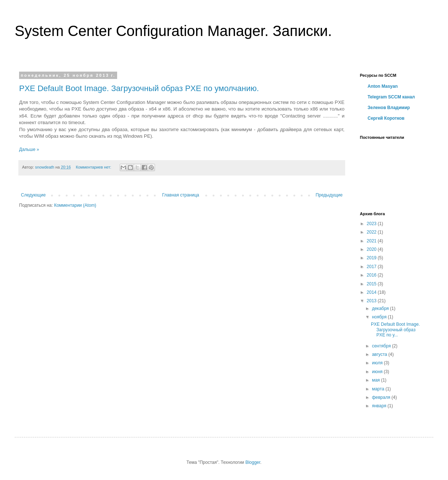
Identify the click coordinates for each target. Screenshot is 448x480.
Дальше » (29, 149)
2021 (372, 241)
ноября (380, 317)
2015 (372, 284)
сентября (382, 346)
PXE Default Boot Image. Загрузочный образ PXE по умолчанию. (139, 88)
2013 (372, 301)
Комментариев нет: (94, 167)
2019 (372, 258)
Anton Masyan (383, 86)
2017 (372, 267)
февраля (382, 397)
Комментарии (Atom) (75, 205)
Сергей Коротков (386, 118)
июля (378, 363)
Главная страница (181, 195)
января (380, 406)
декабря (381, 308)
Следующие (33, 195)
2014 (372, 292)
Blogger (253, 462)
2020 (372, 249)
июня (378, 372)
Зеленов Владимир (389, 108)
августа (380, 354)
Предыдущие (329, 195)
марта (379, 389)
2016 (372, 275)
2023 (372, 224)
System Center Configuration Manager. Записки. (173, 31)
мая (377, 380)
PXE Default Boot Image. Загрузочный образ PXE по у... (395, 330)
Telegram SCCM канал (391, 97)
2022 (372, 232)
